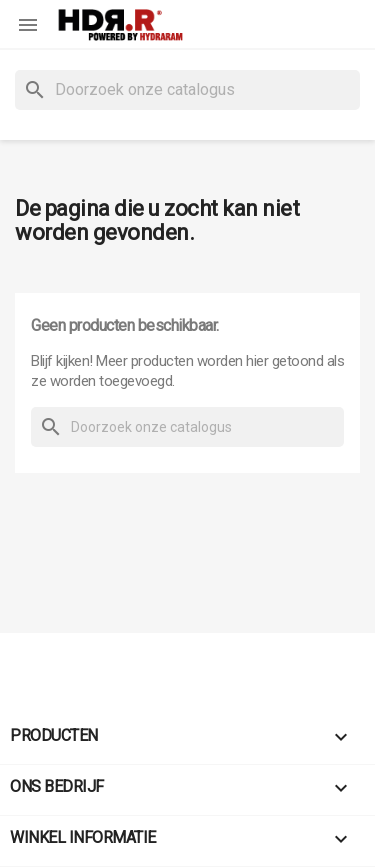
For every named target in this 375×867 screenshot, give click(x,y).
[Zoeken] (187, 90)
